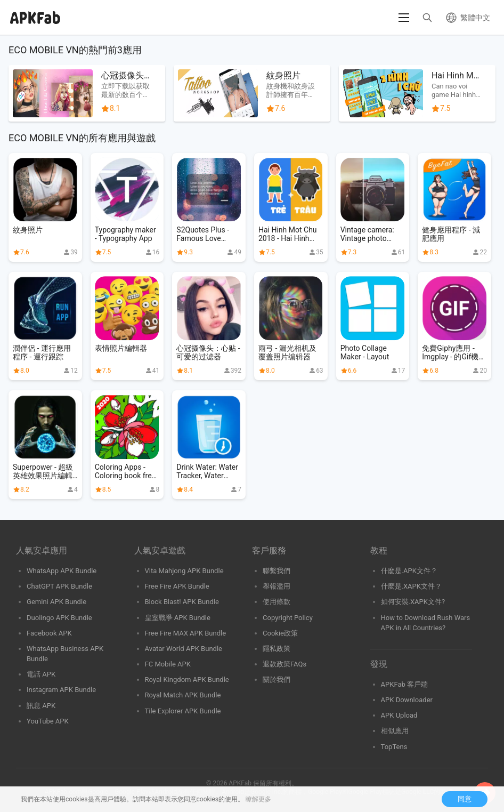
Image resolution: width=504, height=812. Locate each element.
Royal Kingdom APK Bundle (187, 680)
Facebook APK (49, 633)
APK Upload (399, 715)
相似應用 (395, 731)
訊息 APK (41, 706)
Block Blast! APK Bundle (182, 602)
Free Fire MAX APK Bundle (186, 633)
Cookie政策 (280, 633)
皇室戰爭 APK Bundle (178, 618)
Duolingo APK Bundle (59, 618)
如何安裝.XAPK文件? (413, 602)
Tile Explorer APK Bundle (183, 711)
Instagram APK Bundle (61, 690)
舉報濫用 (277, 586)
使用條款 (277, 602)
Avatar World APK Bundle (184, 649)
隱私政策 (277, 649)
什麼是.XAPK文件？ (412, 586)
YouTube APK (48, 721)
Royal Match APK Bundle (183, 695)
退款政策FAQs (284, 664)
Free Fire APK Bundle (177, 586)
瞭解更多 (258, 799)
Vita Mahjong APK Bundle (184, 571)
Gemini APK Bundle (56, 602)
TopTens (394, 747)
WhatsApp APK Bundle (62, 571)
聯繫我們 (277, 571)
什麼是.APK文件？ (409, 571)
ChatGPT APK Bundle (59, 586)
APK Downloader (407, 700)
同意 (465, 799)
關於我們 (277, 680)
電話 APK (41, 674)
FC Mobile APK (168, 664)
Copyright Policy (288, 618)
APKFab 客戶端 (405, 684)
